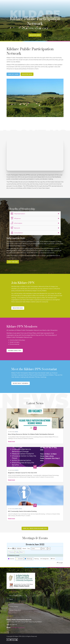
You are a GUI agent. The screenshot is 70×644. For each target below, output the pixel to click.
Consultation (17, 233)
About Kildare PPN (15, 596)
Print (53, 559)
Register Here (35, 35)
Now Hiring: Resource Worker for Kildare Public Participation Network (31, 434)
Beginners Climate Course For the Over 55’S (23, 473)
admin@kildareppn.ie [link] (18, 627)
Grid (10, 549)
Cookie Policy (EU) (15, 610)
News (16, 432)
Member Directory (15, 351)
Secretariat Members (21, 383)
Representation (18, 213)
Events (16, 470)
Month (19, 548)
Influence (16, 218)
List (14, 549)
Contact (12, 603)
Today (17, 552)
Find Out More (13, 74)
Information (16, 223)
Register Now (27, 74)
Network (15, 228)
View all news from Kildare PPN (35, 528)
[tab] (35, 214)
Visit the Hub (13, 262)
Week (24, 548)
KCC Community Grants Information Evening (22, 511)
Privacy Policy (14, 607)
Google (60, 563)
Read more (12, 441)
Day (29, 548)
